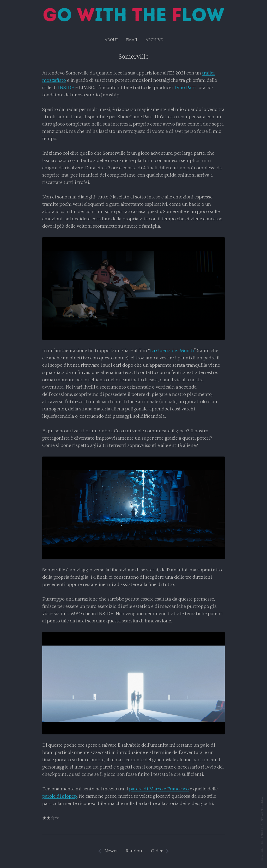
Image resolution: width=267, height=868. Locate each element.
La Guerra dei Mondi (172, 351)
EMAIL (132, 40)
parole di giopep (59, 796)
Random (135, 851)
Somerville (134, 57)
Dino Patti (186, 88)
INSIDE (66, 88)
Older (157, 851)
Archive (154, 40)
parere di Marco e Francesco (159, 789)
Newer (111, 851)
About (111, 40)
